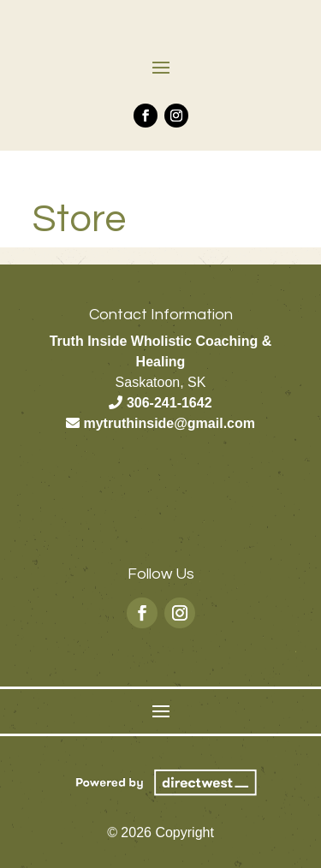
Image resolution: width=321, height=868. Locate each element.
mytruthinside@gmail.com (169, 423)
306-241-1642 (169, 403)
